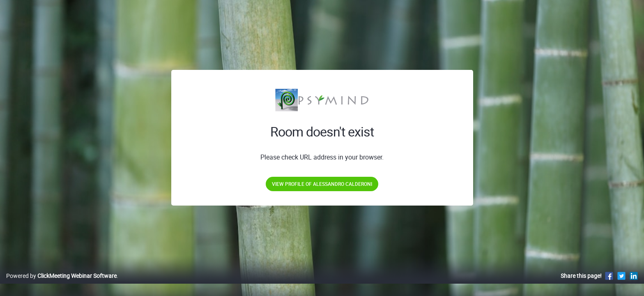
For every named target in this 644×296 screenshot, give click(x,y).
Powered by (61, 284)
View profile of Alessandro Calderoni (322, 184)
